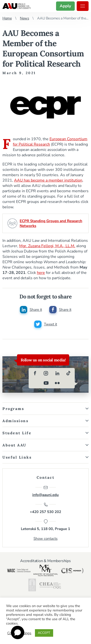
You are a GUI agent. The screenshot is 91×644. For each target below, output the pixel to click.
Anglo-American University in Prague (17, 6)
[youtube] (46, 383)
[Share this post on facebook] (60, 310)
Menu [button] (83, 6)
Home (7, 18)
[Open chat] (18, 632)
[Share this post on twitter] (46, 324)
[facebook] (35, 373)
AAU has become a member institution (48, 180)
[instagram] (46, 373)
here (41, 273)
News (24, 18)
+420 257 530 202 (45, 508)
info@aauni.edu (45, 491)
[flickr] (57, 383)
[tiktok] (68, 373)
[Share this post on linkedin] (31, 310)
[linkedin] (57, 373)
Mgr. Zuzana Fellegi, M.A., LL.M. (47, 246)
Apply (65, 6)
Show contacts (45, 539)
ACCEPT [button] (44, 633)
